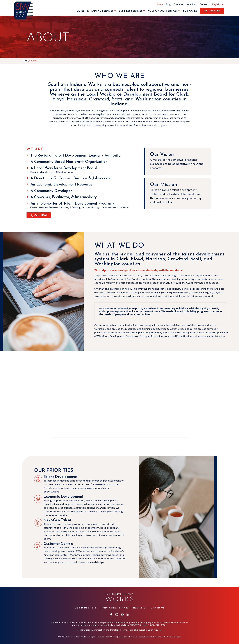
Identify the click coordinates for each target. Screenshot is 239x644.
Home (25, 61)
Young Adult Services (164, 11)
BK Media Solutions (173, 637)
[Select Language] (217, 4)
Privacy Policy (150, 637)
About (160, 4)
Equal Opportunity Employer (131, 637)
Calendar (178, 4)
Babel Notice (111, 637)
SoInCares (190, 11)
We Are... (37, 149)
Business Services (132, 11)
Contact (204, 4)
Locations (191, 4)
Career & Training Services (96, 11)
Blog (168, 4)
